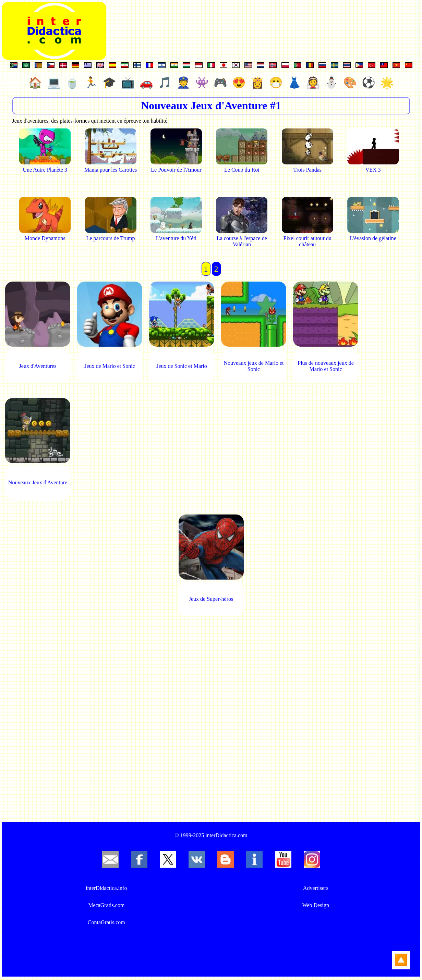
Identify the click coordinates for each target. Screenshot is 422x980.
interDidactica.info (106, 888)
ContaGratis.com (106, 922)
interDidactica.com (226, 835)
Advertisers (316, 888)
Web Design (316, 905)
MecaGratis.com (106, 905)
